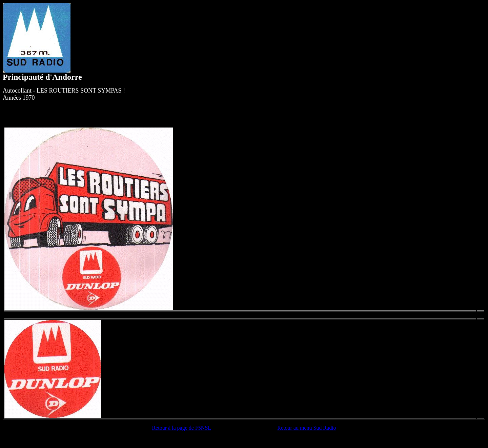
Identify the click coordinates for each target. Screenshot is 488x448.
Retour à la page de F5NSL (181, 428)
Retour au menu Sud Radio (307, 428)
